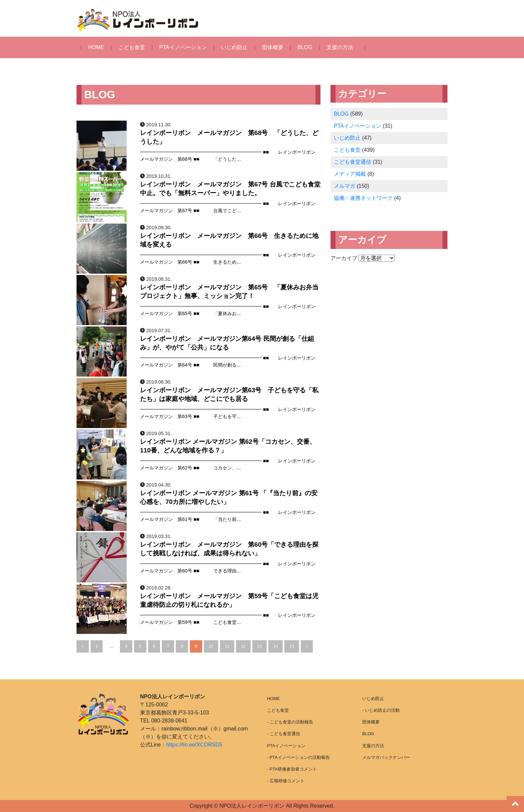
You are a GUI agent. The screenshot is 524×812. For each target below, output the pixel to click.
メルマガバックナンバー (386, 757)
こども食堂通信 (353, 162)
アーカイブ (344, 258)
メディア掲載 (350, 174)
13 (259, 646)
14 (276, 646)
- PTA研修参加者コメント (292, 769)
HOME (96, 47)
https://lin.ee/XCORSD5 (194, 745)
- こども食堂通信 (284, 734)
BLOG (305, 47)
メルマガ (345, 186)
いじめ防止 (234, 47)
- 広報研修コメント (286, 781)
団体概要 (273, 47)
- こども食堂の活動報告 (290, 722)
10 (211, 646)
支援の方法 (340, 47)
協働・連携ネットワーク (363, 198)
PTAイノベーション (183, 47)
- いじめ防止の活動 (381, 710)
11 (227, 646)
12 (243, 646)
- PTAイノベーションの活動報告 (298, 757)
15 (292, 646)
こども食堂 (132, 47)
